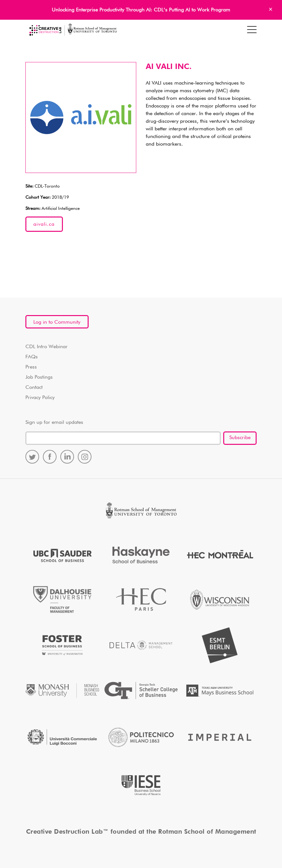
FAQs (32, 357)
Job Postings (39, 377)
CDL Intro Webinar (47, 347)
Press (31, 367)
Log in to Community (57, 322)
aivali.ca (44, 224)
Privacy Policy (40, 398)
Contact (34, 388)
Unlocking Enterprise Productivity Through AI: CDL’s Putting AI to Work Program (141, 10)
